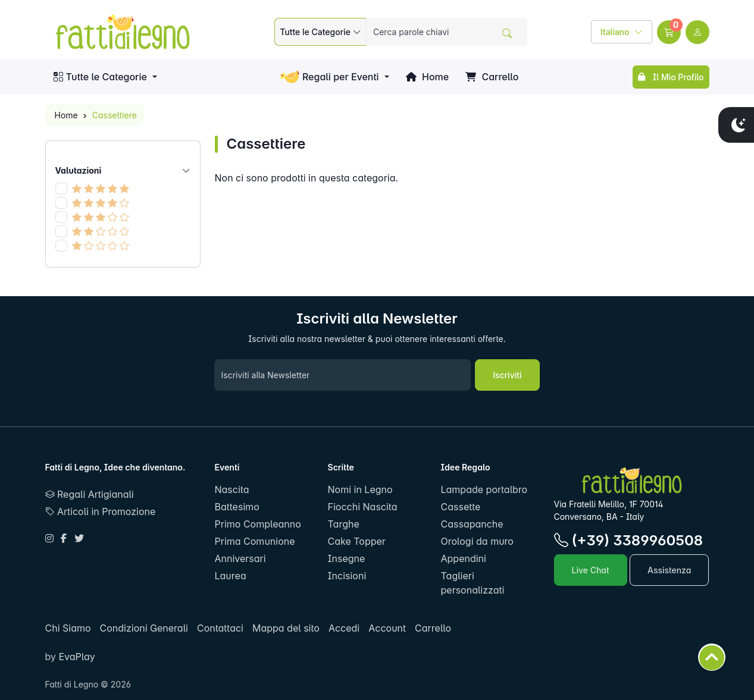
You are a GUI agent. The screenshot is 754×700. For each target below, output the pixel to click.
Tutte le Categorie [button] (100, 77)
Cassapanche (472, 524)
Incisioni (347, 576)
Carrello (492, 77)
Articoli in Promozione (101, 511)
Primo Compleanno (258, 524)
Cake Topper (357, 541)
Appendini (464, 558)
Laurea (231, 576)
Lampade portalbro (484, 489)
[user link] (697, 32)
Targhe (344, 524)
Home (427, 77)
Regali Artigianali (90, 494)
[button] (669, 32)
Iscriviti (507, 375)
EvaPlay (76, 657)
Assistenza (669, 570)
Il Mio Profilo (671, 77)
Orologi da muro (477, 541)
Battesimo (237, 507)
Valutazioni (123, 170)
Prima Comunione (255, 541)
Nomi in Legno (360, 489)
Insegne (347, 558)
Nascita (232, 489)
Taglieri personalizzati (473, 583)
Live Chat (591, 570)
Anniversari (240, 558)
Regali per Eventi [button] (329, 77)
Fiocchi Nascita (363, 507)
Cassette (461, 507)
